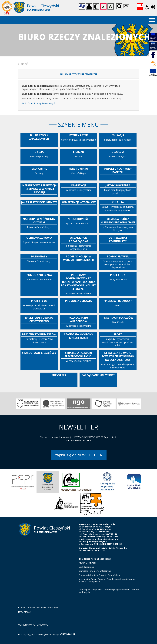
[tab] (79, 74)
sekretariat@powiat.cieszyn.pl (102, 539)
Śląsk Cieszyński (86, 567)
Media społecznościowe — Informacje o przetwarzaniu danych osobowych (109, 591)
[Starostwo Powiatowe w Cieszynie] (40, 8)
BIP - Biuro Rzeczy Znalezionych (39, 103)
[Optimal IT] (68, 635)
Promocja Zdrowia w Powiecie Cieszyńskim (99, 575)
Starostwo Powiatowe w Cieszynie (95, 571)
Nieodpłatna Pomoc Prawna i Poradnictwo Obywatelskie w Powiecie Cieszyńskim (107, 580)
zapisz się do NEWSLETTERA (79, 455)
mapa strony (25, 612)
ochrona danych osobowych (34, 625)
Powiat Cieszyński (87, 563)
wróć (24, 64)
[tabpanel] (79, 95)
